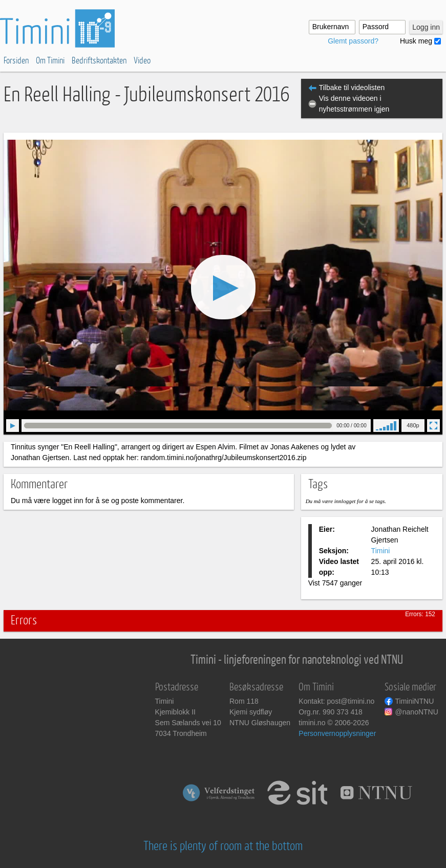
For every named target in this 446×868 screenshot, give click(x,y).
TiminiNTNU (415, 701)
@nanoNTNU (417, 712)
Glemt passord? (353, 41)
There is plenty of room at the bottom (223, 846)
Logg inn (426, 27)
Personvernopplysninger (337, 733)
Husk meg (416, 41)
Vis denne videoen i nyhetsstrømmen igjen (354, 104)
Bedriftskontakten (99, 61)
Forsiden (16, 61)
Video (142, 61)
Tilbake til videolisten (352, 88)
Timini (381, 551)
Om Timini (50, 61)
